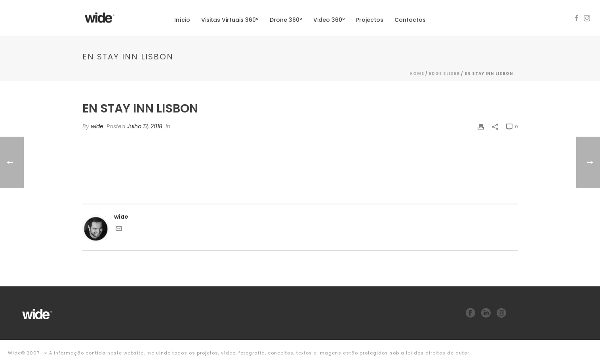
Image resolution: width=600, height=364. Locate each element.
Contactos (410, 20)
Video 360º (329, 20)
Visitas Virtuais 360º (230, 20)
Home (417, 73)
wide (97, 126)
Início (182, 20)
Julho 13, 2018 (145, 126)
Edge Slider (444, 73)
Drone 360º (286, 20)
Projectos (370, 20)
